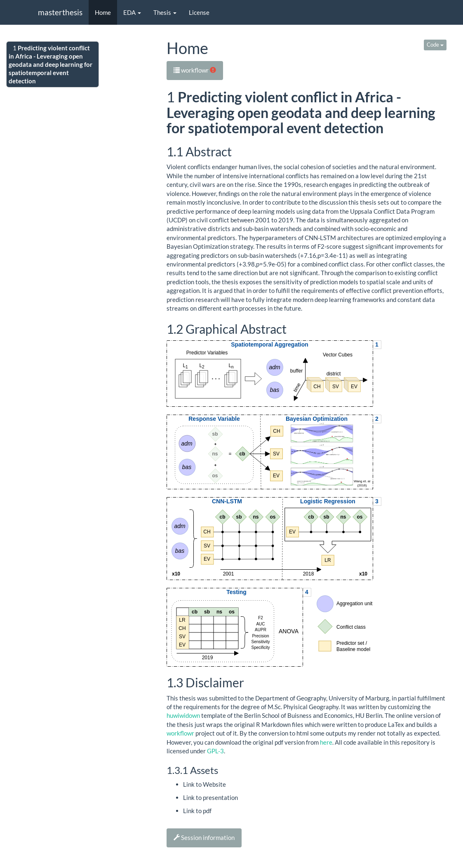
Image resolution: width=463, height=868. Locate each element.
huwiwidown (183, 715)
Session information (204, 837)
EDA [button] (132, 12)
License (199, 12)
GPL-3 (215, 751)
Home (103, 12)
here (326, 742)
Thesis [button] (165, 12)
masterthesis (60, 12)
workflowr (195, 70)
